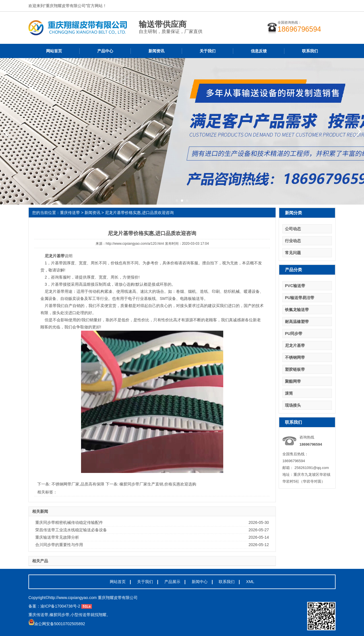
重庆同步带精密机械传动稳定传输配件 (69, 522)
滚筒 (289, 393)
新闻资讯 (156, 51)
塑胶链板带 (295, 369)
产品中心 (105, 51)
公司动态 (293, 229)
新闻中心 (200, 582)
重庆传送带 (70, 213)
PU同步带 (294, 334)
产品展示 (172, 582)
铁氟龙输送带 (297, 310)
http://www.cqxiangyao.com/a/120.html (135, 244)
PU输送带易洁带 (300, 298)
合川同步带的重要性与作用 (59, 545)
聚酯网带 (293, 381)
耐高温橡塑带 (297, 322)
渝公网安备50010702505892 (57, 624)
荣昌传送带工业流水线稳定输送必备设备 (71, 530)
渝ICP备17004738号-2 (60, 606)
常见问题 (293, 253)
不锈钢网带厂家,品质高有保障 (78, 484)
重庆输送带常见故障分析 (57, 537)
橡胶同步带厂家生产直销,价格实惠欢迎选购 (158, 484)
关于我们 (208, 51)
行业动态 (293, 241)
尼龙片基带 (295, 345)
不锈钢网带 (295, 357)
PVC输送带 (295, 286)
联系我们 (310, 51)
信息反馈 (259, 51)
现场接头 (293, 405)
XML (250, 582)
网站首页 (54, 51)
